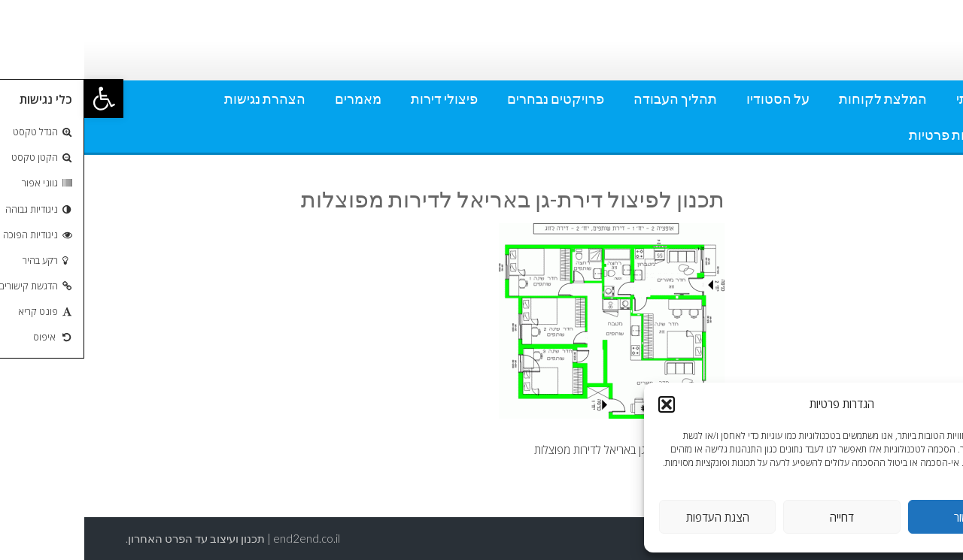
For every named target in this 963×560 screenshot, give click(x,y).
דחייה (758, 517)
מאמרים (274, 98)
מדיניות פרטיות (866, 135)
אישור (882, 517)
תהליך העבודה (591, 98)
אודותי (890, 98)
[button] (20, 98)
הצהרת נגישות (181, 98)
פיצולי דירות (360, 98)
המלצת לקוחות (799, 98)
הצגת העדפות (633, 517)
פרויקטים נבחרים (471, 98)
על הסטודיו (694, 98)
